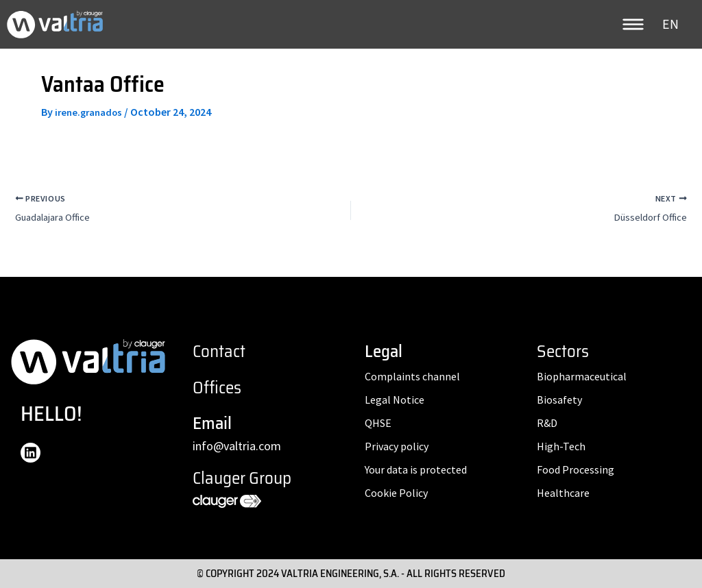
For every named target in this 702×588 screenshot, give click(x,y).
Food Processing (576, 469)
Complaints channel (412, 376)
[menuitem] (672, 24)
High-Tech (561, 446)
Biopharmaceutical (582, 376)
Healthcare (563, 493)
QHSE (378, 423)
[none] (672, 24)
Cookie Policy (396, 493)
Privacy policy (397, 446)
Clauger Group (242, 478)
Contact (219, 351)
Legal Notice (395, 400)
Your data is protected (416, 469)
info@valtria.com (237, 446)
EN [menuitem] (670, 25)
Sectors (563, 351)
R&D (547, 423)
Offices (217, 388)
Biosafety (559, 400)
